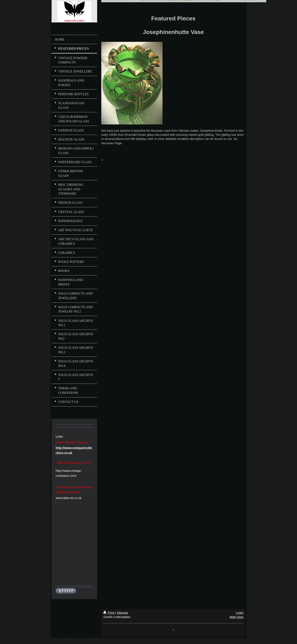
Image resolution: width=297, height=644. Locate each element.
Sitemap (122, 613)
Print (109, 613)
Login (240, 613)
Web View (236, 617)
